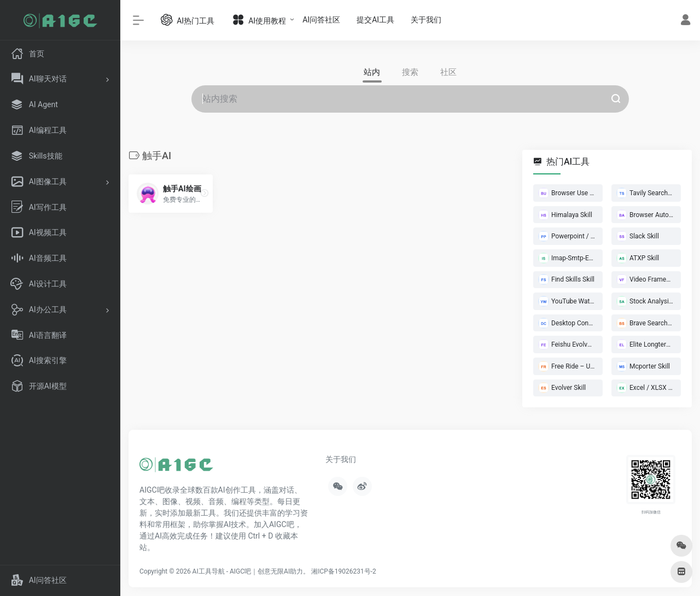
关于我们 (426, 20)
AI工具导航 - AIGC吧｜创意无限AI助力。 (251, 571)
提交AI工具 (375, 20)
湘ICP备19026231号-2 (344, 571)
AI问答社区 (321, 20)
